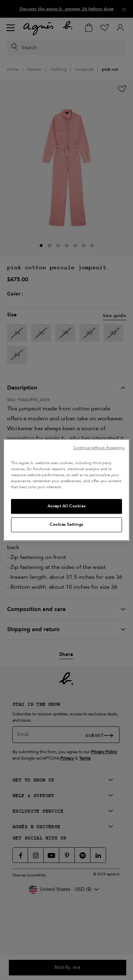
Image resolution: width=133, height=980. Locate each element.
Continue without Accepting (99, 448)
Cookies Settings (66, 525)
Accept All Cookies (66, 506)
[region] (66, 490)
